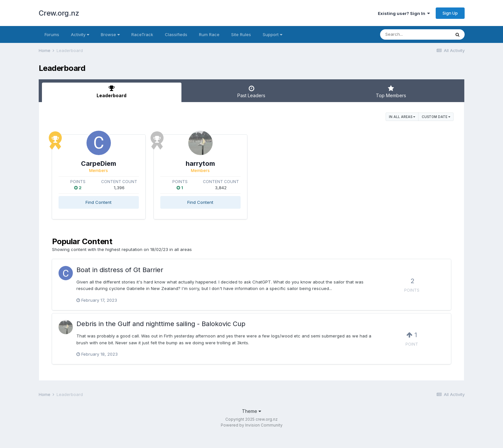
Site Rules (241, 34)
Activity (80, 34)
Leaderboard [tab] (112, 92)
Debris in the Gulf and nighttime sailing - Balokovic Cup (161, 324)
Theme (251, 411)
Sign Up (450, 13)
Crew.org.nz (59, 13)
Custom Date (436, 117)
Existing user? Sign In (404, 13)
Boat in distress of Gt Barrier (120, 270)
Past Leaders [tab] (251, 92)
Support (272, 34)
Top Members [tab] (391, 92)
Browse (110, 34)
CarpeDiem (115, 164)
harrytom (251, 164)
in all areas (402, 117)
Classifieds (176, 34)
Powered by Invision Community (252, 425)
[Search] (415, 34)
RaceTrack (142, 34)
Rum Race (209, 34)
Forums (52, 34)
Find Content (115, 202)
